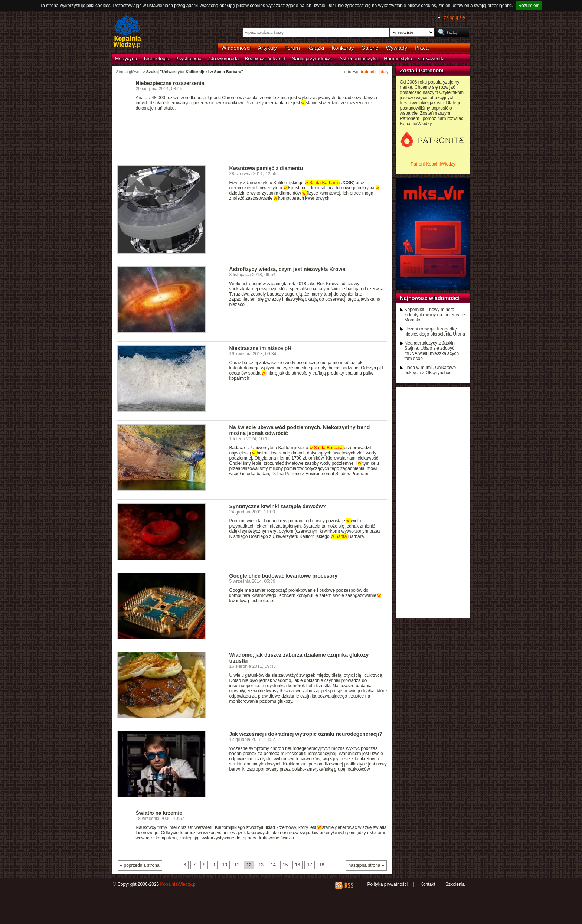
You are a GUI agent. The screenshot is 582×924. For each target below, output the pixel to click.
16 (297, 865)
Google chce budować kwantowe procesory (284, 576)
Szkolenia (455, 884)
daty (385, 72)
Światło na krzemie (159, 813)
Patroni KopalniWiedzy (433, 164)
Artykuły (267, 48)
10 (225, 865)
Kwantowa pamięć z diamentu (266, 168)
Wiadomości (236, 48)
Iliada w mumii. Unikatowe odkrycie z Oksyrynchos (430, 370)
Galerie (370, 48)
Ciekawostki (431, 58)
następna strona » (366, 865)
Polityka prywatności (387, 884)
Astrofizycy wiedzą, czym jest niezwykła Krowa (287, 269)
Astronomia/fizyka (359, 58)
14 (273, 865)
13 (261, 865)
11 (237, 865)
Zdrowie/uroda (223, 58)
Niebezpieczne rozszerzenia (170, 83)
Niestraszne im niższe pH (261, 348)
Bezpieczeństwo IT (265, 58)
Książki (316, 48)
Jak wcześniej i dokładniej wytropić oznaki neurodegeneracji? (306, 734)
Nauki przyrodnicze (313, 58)
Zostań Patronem (422, 71)
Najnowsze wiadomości (430, 298)
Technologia (156, 58)
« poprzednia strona (140, 865)
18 (322, 865)
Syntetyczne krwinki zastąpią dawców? (278, 506)
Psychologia (188, 58)
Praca (422, 48)
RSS (349, 885)
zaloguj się (454, 17)
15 (285, 865)
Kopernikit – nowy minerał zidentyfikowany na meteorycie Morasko (435, 315)
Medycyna (126, 58)
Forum (292, 48)
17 (309, 865)
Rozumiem (529, 6)
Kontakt (428, 884)
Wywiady (397, 48)
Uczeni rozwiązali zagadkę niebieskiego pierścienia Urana (435, 332)
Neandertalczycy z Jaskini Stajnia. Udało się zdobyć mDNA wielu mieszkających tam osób (432, 351)
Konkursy (343, 48)
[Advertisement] (252, 140)
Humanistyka (398, 58)
